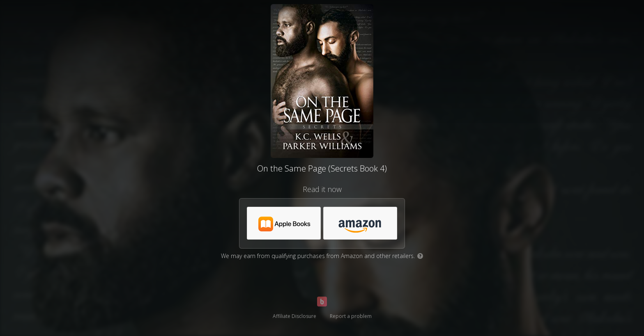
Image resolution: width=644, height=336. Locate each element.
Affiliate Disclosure (294, 316)
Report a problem (351, 316)
